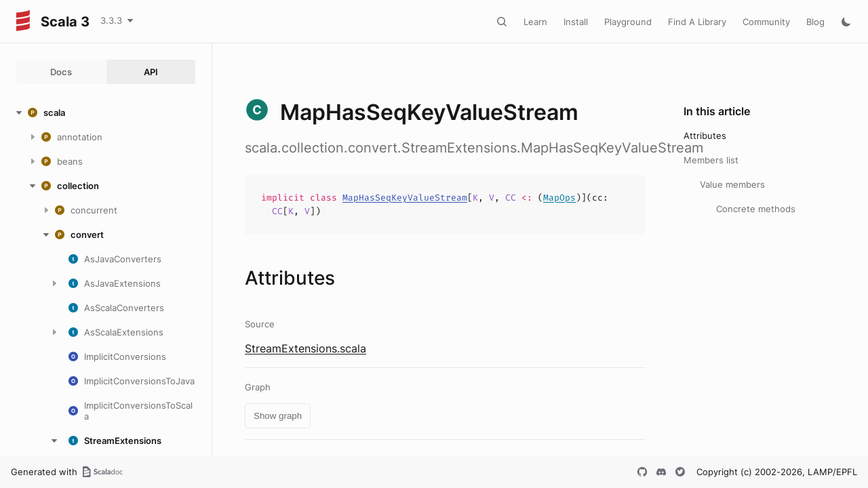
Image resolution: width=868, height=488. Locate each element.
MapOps (559, 198)
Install (576, 22)
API (151, 72)
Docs (61, 72)
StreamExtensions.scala (305, 348)
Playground (628, 22)
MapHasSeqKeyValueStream (405, 198)
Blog (815, 22)
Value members (732, 184)
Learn (535, 22)
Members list (711, 160)
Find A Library (697, 22)
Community (766, 22)
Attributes (705, 136)
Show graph (278, 416)
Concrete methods (756, 209)
